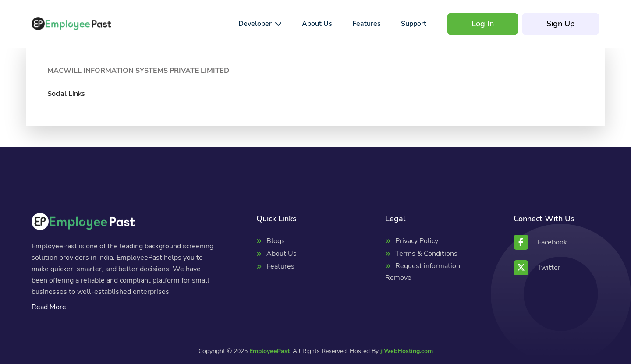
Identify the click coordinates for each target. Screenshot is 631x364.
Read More (49, 307)
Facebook (540, 242)
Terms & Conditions (426, 254)
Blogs (276, 241)
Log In (483, 24)
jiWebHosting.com (407, 351)
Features (280, 266)
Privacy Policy (417, 241)
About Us (282, 254)
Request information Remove (423, 272)
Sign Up (561, 24)
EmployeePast (269, 351)
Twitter (537, 268)
